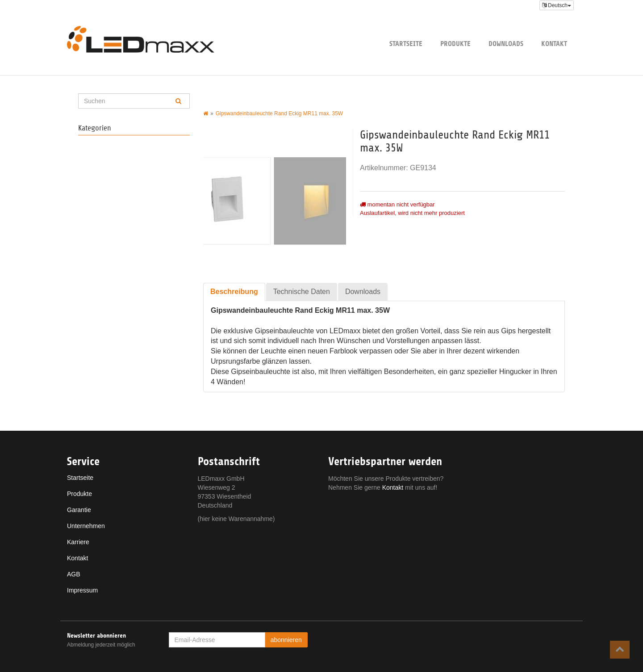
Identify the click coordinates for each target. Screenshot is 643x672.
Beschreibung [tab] (234, 292)
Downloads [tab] (363, 292)
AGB (74, 574)
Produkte (455, 44)
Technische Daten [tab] (302, 292)
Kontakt (554, 44)
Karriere (78, 542)
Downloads (506, 44)
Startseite (406, 44)
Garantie (79, 510)
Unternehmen (86, 526)
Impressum (82, 590)
